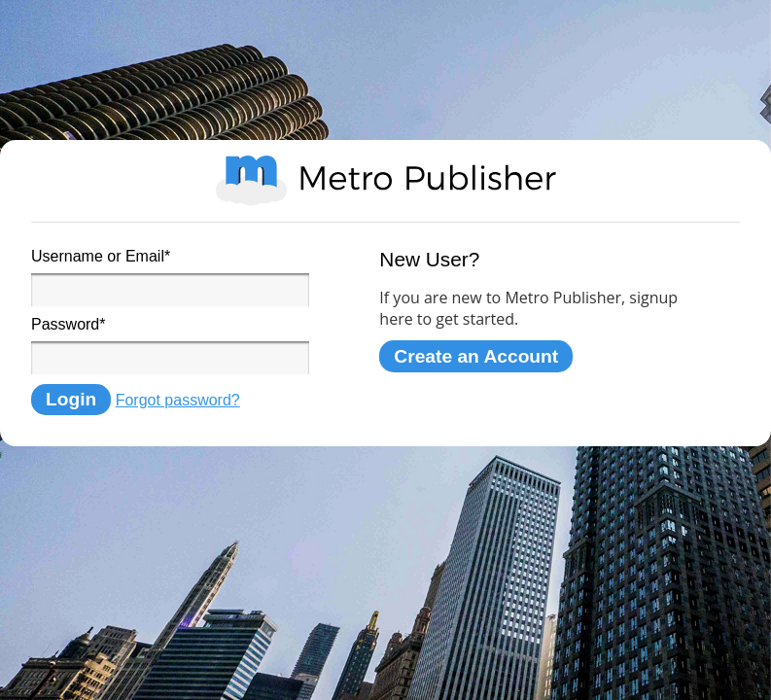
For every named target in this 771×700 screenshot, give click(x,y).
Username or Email (101, 256)
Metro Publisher (386, 181)
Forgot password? (178, 400)
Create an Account (476, 356)
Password (68, 324)
